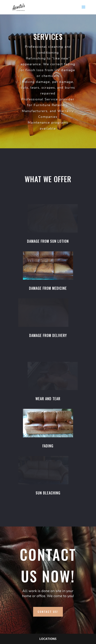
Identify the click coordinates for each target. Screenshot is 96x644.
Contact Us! (48, 612)
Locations (48, 639)
